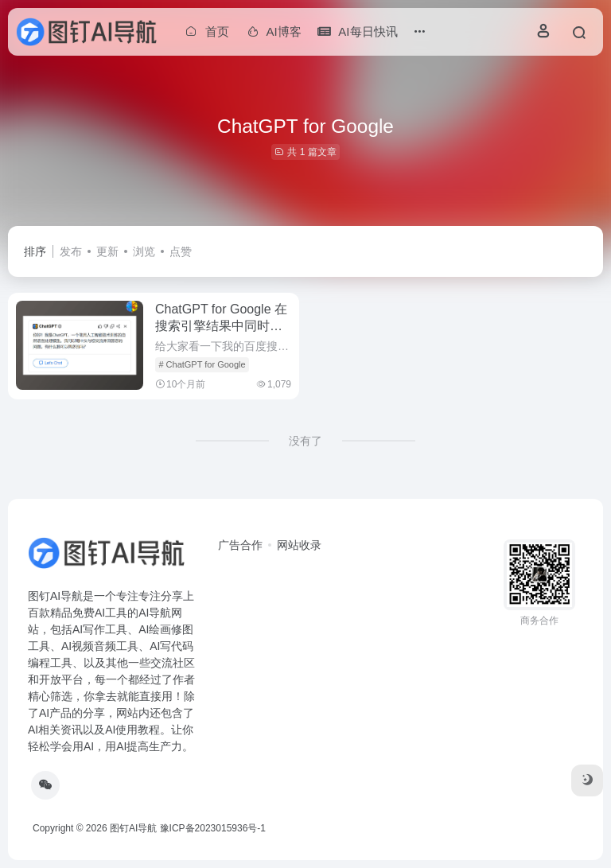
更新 (107, 251)
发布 (71, 251)
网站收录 (299, 545)
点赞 (181, 251)
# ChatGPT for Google (202, 364)
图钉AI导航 (133, 828)
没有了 (305, 441)
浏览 (144, 251)
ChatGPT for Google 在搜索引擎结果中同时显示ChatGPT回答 (221, 326)
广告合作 (240, 545)
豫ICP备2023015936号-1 (213, 828)
